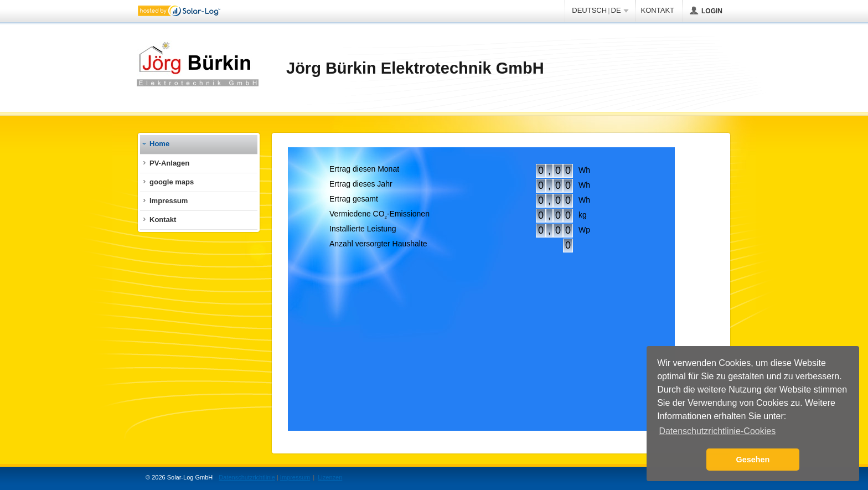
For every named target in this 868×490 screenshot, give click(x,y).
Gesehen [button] (753, 460)
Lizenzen (330, 477)
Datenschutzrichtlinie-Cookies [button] (717, 431)
